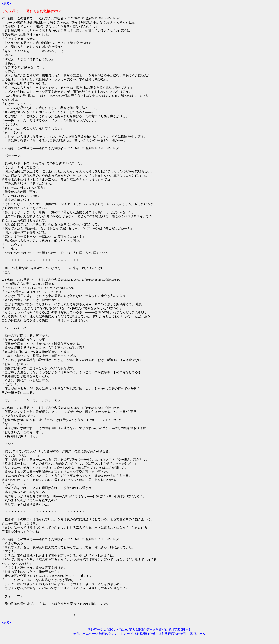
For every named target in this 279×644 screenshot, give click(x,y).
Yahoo (124, 630)
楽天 (132, 630)
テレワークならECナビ (104, 630)
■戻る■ (6, 3)
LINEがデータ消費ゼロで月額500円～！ (164, 630)
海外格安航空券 (145, 634)
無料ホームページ (86, 634)
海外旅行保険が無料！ (174, 634)
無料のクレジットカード (116, 634)
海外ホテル (198, 634)
